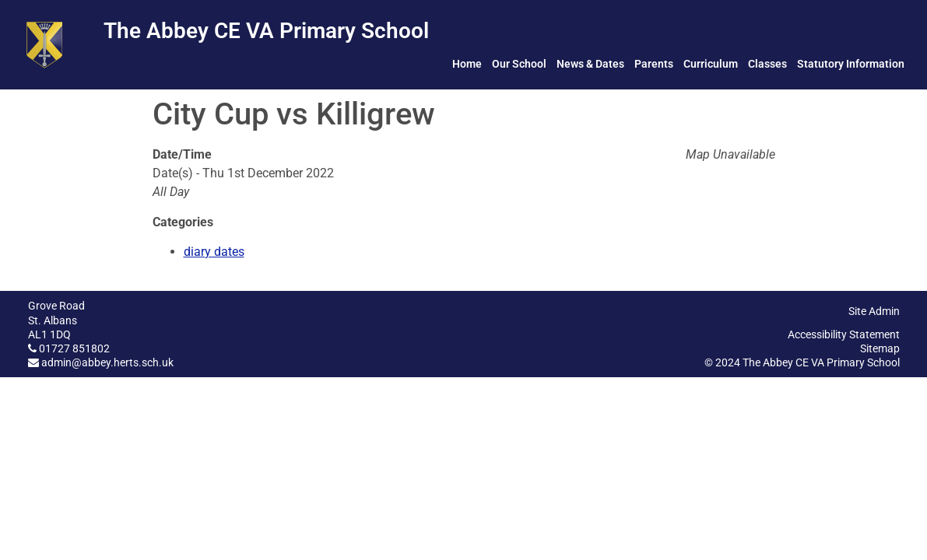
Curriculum (711, 64)
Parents (654, 64)
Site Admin (874, 311)
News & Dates (590, 64)
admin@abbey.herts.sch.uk (107, 362)
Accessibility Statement (844, 334)
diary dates (214, 252)
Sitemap (880, 348)
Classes (767, 64)
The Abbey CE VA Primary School (266, 31)
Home (467, 64)
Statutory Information (851, 64)
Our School (519, 64)
